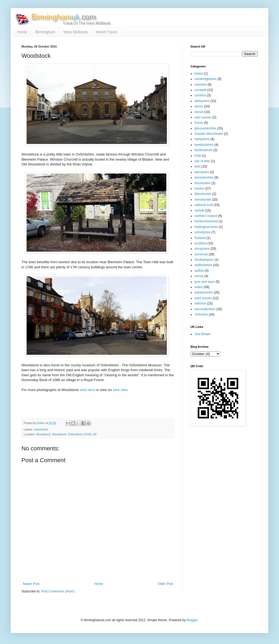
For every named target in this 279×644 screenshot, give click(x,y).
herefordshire (204, 145)
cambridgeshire (205, 79)
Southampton (204, 260)
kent (198, 167)
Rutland (200, 238)
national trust (204, 205)
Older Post (165, 584)
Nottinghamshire (206, 227)
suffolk (199, 271)
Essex (199, 123)
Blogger (192, 620)
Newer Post (31, 584)
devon (199, 106)
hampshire (202, 139)
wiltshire (200, 303)
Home (22, 32)
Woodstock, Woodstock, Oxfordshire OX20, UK (67, 434)
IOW (198, 156)
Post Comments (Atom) (58, 591)
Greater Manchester (209, 134)
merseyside (203, 200)
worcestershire (205, 309)
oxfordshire (41, 429)
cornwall (200, 90)
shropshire (202, 249)
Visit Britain (203, 334)
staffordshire (203, 265)
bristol (199, 74)
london (199, 189)
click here (87, 390)
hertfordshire (203, 150)
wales (199, 287)
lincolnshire (203, 183)
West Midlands (76, 32)
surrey (199, 276)
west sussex (203, 298)
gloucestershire (205, 128)
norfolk (199, 211)
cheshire (201, 85)
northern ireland (206, 216)
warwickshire (204, 292)
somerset (201, 254)
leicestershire (204, 178)
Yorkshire (201, 314)
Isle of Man (202, 161)
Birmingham (45, 32)
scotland (201, 243)
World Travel (107, 32)
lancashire (202, 172)
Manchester (203, 194)
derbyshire (202, 101)
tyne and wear (205, 282)
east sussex (203, 117)
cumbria (200, 95)
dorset (199, 112)
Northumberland (206, 221)
